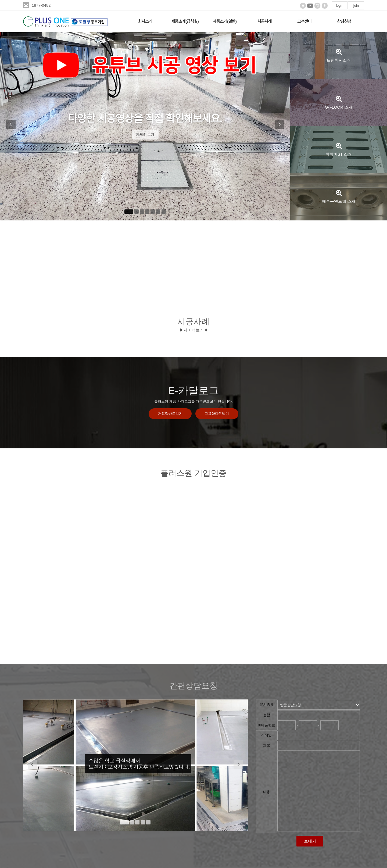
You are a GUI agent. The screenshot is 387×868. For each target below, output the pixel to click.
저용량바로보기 (170, 414)
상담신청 (344, 21)
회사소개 (145, 21)
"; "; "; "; (319, 705)
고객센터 (304, 21)
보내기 (310, 841)
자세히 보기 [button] (145, 135)
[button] (10, 126)
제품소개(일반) (225, 21)
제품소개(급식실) (185, 21)
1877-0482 (42, 5)
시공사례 (265, 21)
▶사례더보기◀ (194, 330)
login (340, 6)
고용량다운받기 (217, 414)
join (356, 6)
